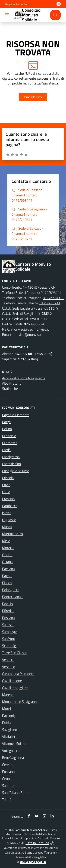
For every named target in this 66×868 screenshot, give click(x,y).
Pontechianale (13, 597)
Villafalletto (10, 737)
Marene (8, 695)
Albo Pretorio (12, 383)
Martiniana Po (12, 534)
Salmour (8, 786)
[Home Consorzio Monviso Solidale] (30, 15)
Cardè (6, 450)
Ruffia (6, 723)
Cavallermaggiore (15, 688)
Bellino (7, 429)
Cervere (8, 765)
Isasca (7, 513)
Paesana (8, 569)
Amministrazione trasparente (24, 378)
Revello (7, 604)
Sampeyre (10, 632)
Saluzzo (8, 625)
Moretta (8, 548)
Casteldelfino (12, 464)
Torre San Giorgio (15, 653)
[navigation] (7, 15)
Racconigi (9, 716)
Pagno (7, 576)
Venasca (8, 660)
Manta (7, 527)
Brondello (9, 436)
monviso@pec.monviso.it (30, 329)
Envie (6, 485)
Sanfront (9, 639)
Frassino (8, 499)
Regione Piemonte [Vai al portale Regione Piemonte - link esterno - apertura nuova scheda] (16, 4)
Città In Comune (37, 843)
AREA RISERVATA (31, 862)
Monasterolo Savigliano (19, 702)
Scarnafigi (9, 646)
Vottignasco (11, 751)
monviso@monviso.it (28, 334)
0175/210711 (50, 303)
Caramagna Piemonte (18, 674)
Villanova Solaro (14, 744)
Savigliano (10, 730)
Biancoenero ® (35, 852)
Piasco (7, 583)
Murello (8, 709)
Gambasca (10, 506)
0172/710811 (53, 298)
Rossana (8, 618)
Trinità (7, 800)
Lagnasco (9, 520)
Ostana (7, 562)
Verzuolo (9, 667)
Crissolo (8, 478)
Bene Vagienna (13, 758)
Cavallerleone (12, 681)
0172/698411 (51, 293)
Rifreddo (8, 611)
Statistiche (10, 389)
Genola (7, 779)
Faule (6, 492)
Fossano (8, 772)
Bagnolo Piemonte (16, 415)
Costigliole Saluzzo (16, 471)
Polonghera (11, 590)
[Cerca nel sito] (55, 15)
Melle (6, 541)
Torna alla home (33, 97)
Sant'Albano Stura (15, 793)
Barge (6, 422)
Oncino (7, 555)
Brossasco (10, 443)
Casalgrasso (11, 457)
